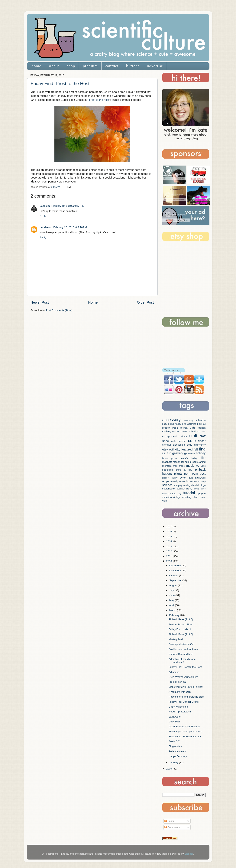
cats (193, 428)
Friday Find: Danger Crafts (184, 702)
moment (167, 466)
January (174, 762)
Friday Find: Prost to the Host (60, 84)
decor (202, 441)
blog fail (201, 424)
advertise (155, 66)
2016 (169, 532)
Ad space (174, 672)
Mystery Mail (176, 639)
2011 (169, 556)
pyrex (183, 478)
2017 (169, 526)
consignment (170, 436)
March (173, 610)
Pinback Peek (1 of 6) (181, 634)
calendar (184, 428)
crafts (174, 441)
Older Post (145, 302)
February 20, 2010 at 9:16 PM (70, 227)
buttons (133, 66)
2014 (169, 541)
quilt (191, 478)
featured (187, 449)
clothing (167, 431)
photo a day (184, 470)
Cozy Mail (174, 722)
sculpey (178, 485)
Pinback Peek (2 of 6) (181, 619)
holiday (201, 453)
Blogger (189, 854)
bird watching (189, 424)
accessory (171, 420)
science (168, 485)
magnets (167, 462)
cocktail (183, 431)
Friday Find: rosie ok (180, 629)
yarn (165, 501)
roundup (202, 481)
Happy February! (178, 756)
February (175, 615)
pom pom (191, 473)
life (203, 458)
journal (174, 458)
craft (193, 436)
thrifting (172, 494)
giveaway (190, 453)
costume (183, 436)
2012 (169, 551)
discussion (179, 445)
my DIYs (201, 466)
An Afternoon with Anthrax (183, 649)
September (176, 580)
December (176, 565)
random (200, 477)
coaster (175, 431)
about (54, 66)
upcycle (201, 494)
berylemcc (46, 227)
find (202, 449)
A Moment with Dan (180, 692)
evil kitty (175, 449)
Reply (43, 216)
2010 (169, 561)
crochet (182, 441)
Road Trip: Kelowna (180, 712)
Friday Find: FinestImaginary (185, 736)
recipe (166, 481)
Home (93, 302)
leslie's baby (189, 458)
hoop (165, 458)
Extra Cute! (175, 717)
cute (192, 441)
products (90, 66)
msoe (182, 466)
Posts (169, 821)
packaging (168, 470)
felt (196, 449)
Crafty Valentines (178, 707)
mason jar (178, 462)
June (172, 595)
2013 (169, 546)
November (176, 571)
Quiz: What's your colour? (183, 677)
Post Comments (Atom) (59, 310)
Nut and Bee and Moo (181, 654)
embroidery (200, 445)
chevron (201, 428)
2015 (169, 536)
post (203, 473)
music (190, 466)
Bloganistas (175, 746)
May (172, 600)
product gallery (170, 478)
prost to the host (99, 100)
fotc (164, 453)
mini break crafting (195, 462)
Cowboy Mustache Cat (181, 644)
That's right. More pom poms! (185, 732)
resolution (184, 481)
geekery (178, 453)
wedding (186, 497)
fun (169, 453)
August (174, 585)
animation (201, 420)
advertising (188, 420)
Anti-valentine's (177, 751)
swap (196, 489)
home (36, 66)
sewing (187, 485)
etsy (165, 449)
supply (189, 489)
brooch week (170, 428)
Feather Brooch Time (180, 624)
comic (203, 431)
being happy (175, 424)
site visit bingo (198, 485)
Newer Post (40, 302)
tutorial (189, 493)
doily (189, 445)
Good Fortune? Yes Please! (184, 726)
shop (71, 66)
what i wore (199, 497)
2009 (169, 769)
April (172, 605)
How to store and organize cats (186, 697)
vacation (167, 497)
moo (175, 466)
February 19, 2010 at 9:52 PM (68, 206)
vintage (177, 497)
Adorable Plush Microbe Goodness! (182, 661)
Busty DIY (174, 741)
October (174, 575)
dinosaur (167, 445)
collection (193, 431)
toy (179, 494)
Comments (172, 827)
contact (112, 66)
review (194, 481)
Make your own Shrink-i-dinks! (186, 687)
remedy (174, 481)
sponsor (181, 489)
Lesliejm (45, 206)
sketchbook (169, 489)
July (172, 590)
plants (178, 473)
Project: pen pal (177, 682)
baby (165, 424)
